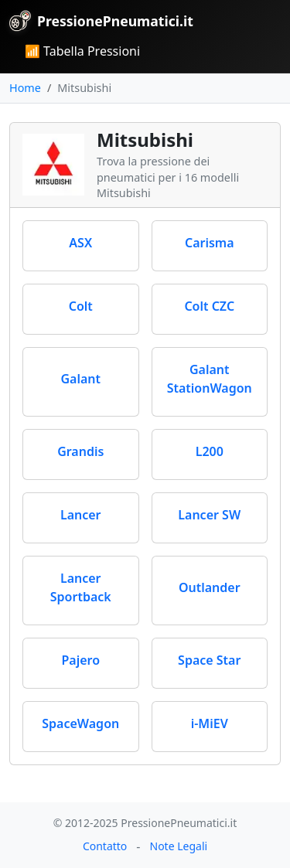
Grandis (80, 451)
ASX (80, 243)
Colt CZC (209, 306)
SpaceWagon (80, 723)
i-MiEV (210, 723)
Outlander (210, 587)
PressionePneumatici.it (101, 21)
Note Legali (179, 846)
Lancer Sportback (81, 587)
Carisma (210, 243)
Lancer (81, 515)
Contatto (105, 846)
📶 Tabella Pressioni (82, 51)
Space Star (209, 660)
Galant (80, 379)
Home (25, 88)
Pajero (80, 660)
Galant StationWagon (210, 379)
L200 (210, 451)
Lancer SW (209, 515)
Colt (81, 306)
